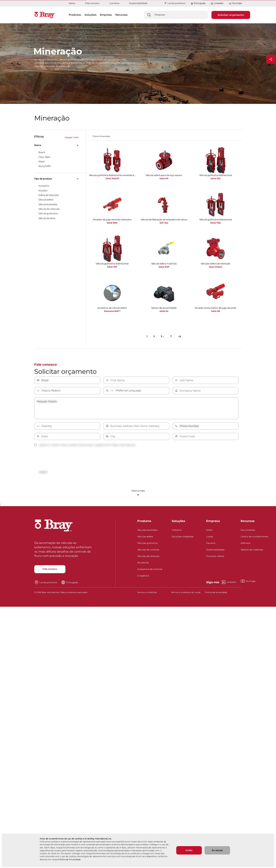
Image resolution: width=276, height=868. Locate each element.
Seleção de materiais (252, 551)
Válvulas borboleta (147, 531)
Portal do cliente (215, 557)
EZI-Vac (164, 223)
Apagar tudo (72, 137)
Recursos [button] (121, 15)
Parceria (211, 544)
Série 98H (112, 223)
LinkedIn (217, 3)
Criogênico (143, 577)
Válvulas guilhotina (147, 544)
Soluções (178, 522)
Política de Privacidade (69, 859)
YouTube (235, 3)
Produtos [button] (75, 15)
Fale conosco (92, 3)
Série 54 (164, 311)
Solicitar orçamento (231, 15)
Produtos (144, 522)
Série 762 (216, 178)
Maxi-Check (215, 267)
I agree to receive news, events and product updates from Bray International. (85, 445)
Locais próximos (175, 3)
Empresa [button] (106, 15)
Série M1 (164, 178)
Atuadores (143, 564)
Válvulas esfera (145, 538)
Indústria (177, 531)
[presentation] (62, 459)
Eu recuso (217, 850)
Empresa (213, 522)
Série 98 (216, 311)
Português (200, 3)
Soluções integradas (183, 538)
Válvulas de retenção (148, 557)
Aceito (189, 850)
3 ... (163, 336)
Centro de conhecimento (254, 538)
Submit (44, 472)
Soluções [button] (91, 15)
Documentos (248, 531)
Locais (210, 538)
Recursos (248, 522)
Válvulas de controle (148, 551)
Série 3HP (164, 267)
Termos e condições (147, 594)
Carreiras (114, 3)
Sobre (72, 3)
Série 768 (215, 223)
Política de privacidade (216, 594)
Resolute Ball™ (112, 311)
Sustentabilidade (138, 3)
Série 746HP (112, 178)
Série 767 (112, 267)
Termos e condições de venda (186, 594)
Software (246, 544)
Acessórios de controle (150, 571)
